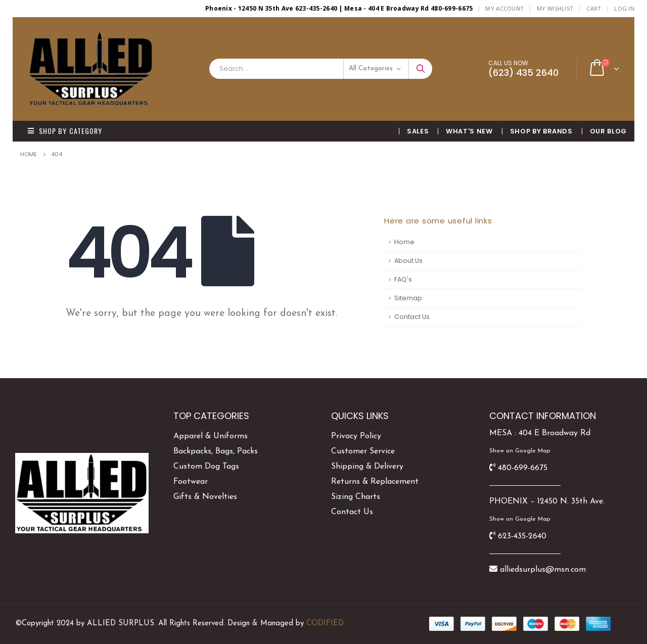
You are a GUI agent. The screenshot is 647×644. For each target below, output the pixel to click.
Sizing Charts (356, 497)
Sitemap (408, 298)
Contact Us (412, 317)
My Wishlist (555, 8)
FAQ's (403, 279)
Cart (594, 8)
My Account (504, 8)
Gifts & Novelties (205, 497)
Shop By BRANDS (541, 131)
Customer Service (363, 451)
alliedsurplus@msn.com (543, 570)
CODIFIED (325, 624)
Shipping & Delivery (367, 467)
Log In (624, 8)
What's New (469, 131)
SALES (418, 131)
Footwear (191, 482)
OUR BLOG (608, 131)
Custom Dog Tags (206, 467)
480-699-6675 (523, 468)
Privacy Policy (356, 436)
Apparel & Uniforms (211, 436)
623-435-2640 (522, 536)
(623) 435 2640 (523, 73)
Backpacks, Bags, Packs (216, 451)
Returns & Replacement (375, 482)
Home (404, 242)
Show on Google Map (520, 451)
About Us (408, 261)
